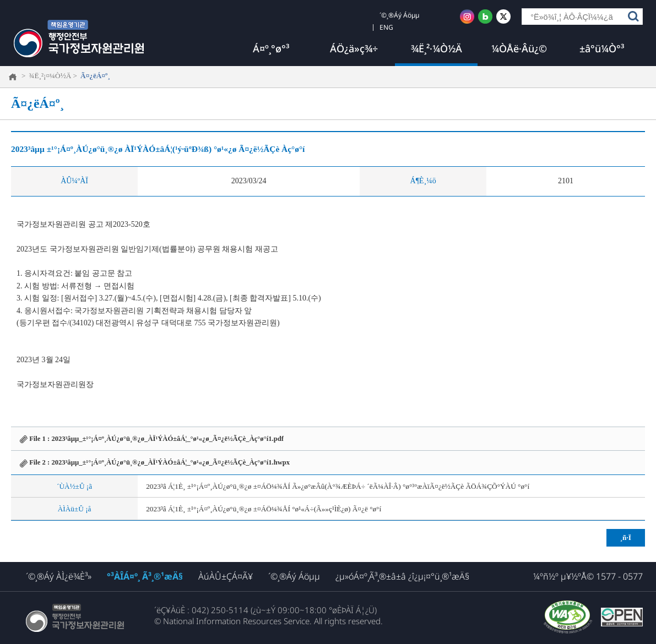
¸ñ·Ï (626, 537)
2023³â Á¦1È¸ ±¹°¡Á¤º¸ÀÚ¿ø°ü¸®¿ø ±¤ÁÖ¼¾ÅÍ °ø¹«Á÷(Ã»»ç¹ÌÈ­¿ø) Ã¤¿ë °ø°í (264, 509)
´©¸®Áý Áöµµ (294, 576)
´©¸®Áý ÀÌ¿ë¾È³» (59, 576)
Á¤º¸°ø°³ (271, 48)
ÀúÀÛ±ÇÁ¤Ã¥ (226, 576)
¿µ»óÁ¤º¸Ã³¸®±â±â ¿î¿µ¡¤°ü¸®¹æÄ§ (402, 576)
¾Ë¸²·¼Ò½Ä (437, 48)
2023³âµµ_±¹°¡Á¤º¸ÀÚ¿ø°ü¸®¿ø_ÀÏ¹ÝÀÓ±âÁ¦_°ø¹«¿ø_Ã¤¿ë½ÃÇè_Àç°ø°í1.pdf (167, 439)
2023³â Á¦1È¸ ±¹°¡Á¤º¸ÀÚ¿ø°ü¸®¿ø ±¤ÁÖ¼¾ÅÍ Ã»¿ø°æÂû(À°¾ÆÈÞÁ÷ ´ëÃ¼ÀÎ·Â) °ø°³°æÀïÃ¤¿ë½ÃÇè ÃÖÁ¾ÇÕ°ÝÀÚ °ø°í (338, 486)
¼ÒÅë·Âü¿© (519, 48)
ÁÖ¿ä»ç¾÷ (354, 48)
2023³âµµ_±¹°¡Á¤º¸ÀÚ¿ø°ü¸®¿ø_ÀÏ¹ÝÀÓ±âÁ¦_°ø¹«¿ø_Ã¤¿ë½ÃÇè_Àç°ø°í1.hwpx (170, 462)
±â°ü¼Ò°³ (602, 48)
